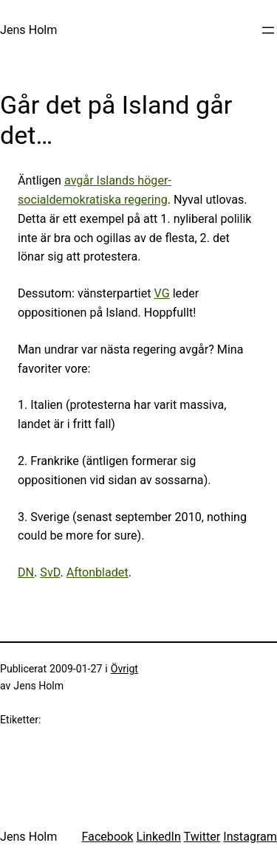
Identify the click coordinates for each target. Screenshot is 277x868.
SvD (50, 572)
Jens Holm (28, 30)
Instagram (250, 837)
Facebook (107, 837)
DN (26, 572)
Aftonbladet (98, 572)
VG (162, 293)
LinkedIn (158, 837)
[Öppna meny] (268, 30)
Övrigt (124, 669)
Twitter (202, 837)
